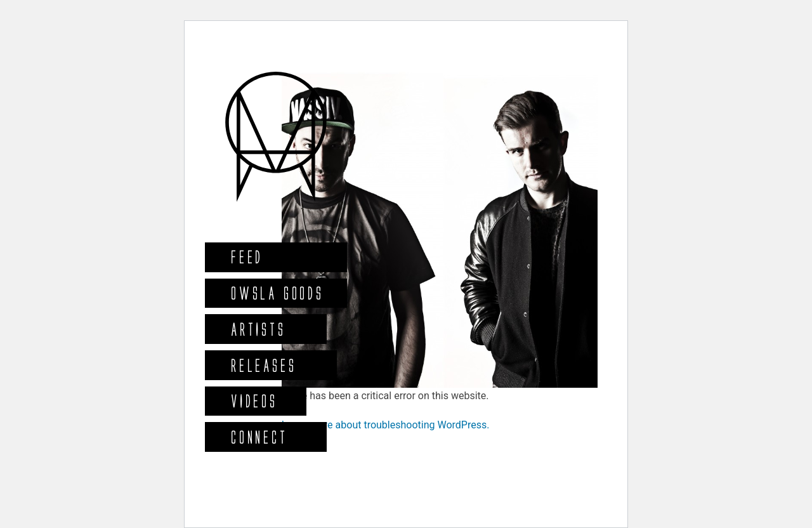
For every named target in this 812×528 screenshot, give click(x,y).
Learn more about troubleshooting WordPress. (386, 425)
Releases (263, 365)
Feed (246, 257)
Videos (254, 401)
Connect (259, 437)
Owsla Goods (277, 293)
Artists (258, 329)
